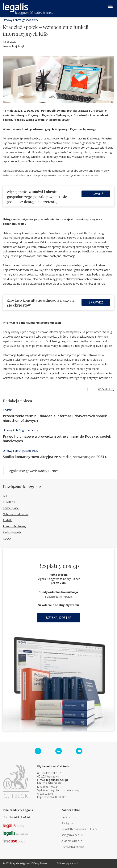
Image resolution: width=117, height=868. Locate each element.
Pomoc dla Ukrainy (15, 526)
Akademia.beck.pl (72, 841)
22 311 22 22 (22, 817)
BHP (6, 496)
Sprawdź (96, 194)
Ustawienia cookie (73, 847)
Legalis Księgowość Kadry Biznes (33, 471)
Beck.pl (66, 817)
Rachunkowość (12, 532)
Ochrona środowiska (16, 514)
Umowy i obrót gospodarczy (20, 20)
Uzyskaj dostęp (59, 618)
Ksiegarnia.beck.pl (72, 835)
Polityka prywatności (68, 863)
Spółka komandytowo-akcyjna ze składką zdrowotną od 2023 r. (55, 457)
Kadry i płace (11, 508)
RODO (7, 538)
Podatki (8, 410)
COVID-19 (9, 502)
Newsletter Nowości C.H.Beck (79, 829)
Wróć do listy (106, 389)
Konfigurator (69, 823)
